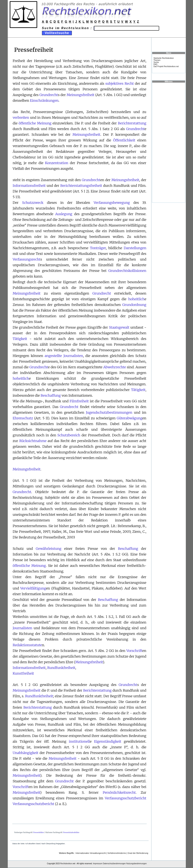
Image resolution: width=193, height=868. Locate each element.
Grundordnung (134, 305)
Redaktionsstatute (27, 645)
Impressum (98, 864)
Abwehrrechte (115, 367)
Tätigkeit (20, 339)
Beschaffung (51, 395)
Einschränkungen (44, 100)
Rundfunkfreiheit (61, 668)
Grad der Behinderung (138, 853)
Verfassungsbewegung (112, 203)
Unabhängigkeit (26, 753)
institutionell (79, 741)
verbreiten (21, 118)
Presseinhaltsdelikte (71, 832)
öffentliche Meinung (35, 123)
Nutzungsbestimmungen (136, 864)
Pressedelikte (39, 832)
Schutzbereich (69, 435)
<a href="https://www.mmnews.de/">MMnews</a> (169, 142)
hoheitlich (136, 299)
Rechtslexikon (66, 864)
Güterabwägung (129, 418)
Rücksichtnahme (33, 441)
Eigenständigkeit (108, 741)
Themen (157, 60)
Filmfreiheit (79, 401)
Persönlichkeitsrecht (119, 792)
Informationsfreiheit (29, 186)
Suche (156, 62)
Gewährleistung (48, 549)
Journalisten (73, 356)
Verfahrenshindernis (117, 853)
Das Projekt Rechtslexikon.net (166, 66)
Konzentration (57, 163)
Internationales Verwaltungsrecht (91, 853)
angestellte (53, 356)
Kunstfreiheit (23, 673)
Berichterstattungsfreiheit (81, 186)
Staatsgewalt (119, 327)
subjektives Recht (119, 83)
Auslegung (64, 214)
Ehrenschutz (23, 418)
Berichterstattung (132, 123)
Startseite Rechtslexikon (164, 58)
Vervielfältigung (33, 588)
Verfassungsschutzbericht (126, 798)
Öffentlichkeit (124, 140)
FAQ (155, 64)
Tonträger (98, 248)
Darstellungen (135, 248)
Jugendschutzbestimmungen (109, 412)
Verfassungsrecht (27, 259)
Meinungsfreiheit (80, 95)
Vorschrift (134, 651)
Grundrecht (49, 95)
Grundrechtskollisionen (127, 271)
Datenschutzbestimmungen (114, 864)
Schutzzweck (33, 203)
